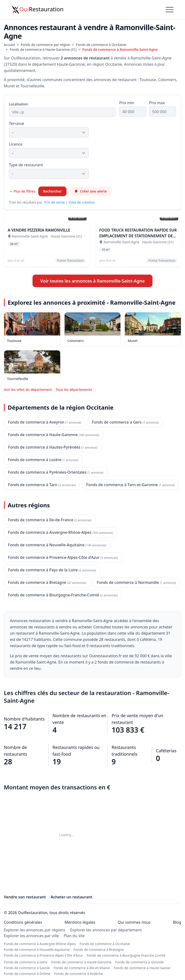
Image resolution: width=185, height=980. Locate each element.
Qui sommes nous (134, 922)
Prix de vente (54, 202)
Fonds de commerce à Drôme (27, 974)
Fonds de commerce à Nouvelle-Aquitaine (37, 950)
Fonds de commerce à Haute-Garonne (81, 962)
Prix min (127, 103)
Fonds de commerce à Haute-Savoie (142, 968)
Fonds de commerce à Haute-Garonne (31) (43, 49)
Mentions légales (80, 922)
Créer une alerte (90, 191)
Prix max (157, 103)
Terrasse (17, 123)
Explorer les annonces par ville (31, 936)
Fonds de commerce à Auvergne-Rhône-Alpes (40, 944)
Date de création (82, 202)
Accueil (9, 45)
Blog (177, 922)
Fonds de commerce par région (45, 45)
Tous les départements (74, 390)
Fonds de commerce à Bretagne (99, 950)
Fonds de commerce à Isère (26, 962)
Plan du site (74, 936)
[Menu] (170, 10)
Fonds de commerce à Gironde (139, 962)
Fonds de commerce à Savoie (27, 968)
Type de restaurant (26, 165)
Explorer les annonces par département (106, 930)
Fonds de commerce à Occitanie (101, 45)
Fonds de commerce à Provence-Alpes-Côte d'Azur (43, 955)
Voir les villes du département (28, 390)
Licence (16, 144)
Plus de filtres (22, 191)
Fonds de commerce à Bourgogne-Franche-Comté (126, 955)
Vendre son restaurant (25, 897)
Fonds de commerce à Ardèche (79, 974)
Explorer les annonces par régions (35, 930)
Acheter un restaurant (71, 897)
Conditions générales (23, 922)
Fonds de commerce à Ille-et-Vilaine (82, 968)
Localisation (19, 104)
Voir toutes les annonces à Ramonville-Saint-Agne (92, 281)
